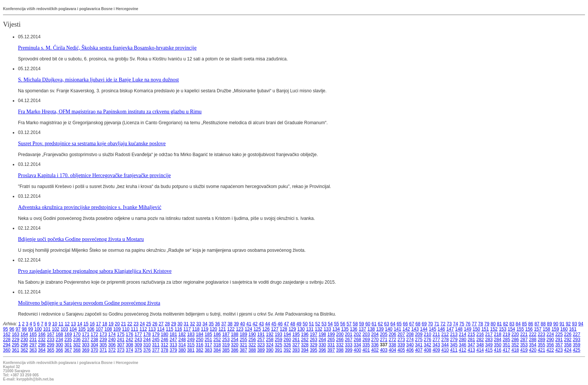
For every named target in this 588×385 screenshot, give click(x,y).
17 (98, 324)
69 (424, 324)
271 (384, 340)
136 (354, 329)
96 (12, 329)
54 (330, 324)
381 (191, 350)
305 (103, 345)
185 (208, 334)
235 (68, 340)
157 (538, 329)
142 (406, 329)
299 (51, 345)
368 (77, 350)
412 (463, 350)
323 (261, 345)
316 (199, 345)
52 (318, 324)
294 (7, 345)
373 (121, 350)
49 (299, 324)
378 (165, 350)
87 (537, 324)
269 (366, 340)
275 (419, 340)
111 (135, 329)
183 (191, 334)
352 (515, 345)
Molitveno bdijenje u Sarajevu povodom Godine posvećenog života (89, 303)
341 (419, 345)
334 (357, 345)
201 (349, 334)
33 (199, 324)
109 (117, 329)
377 (156, 350)
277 (436, 340)
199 (331, 334)
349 (489, 345)
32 (192, 324)
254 (235, 340)
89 (550, 324)
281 (471, 340)
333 (349, 345)
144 (424, 329)
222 (533, 334)
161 (573, 329)
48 (293, 324)
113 (152, 329)
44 (268, 324)
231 (33, 340)
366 (59, 350)
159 (555, 329)
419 (524, 350)
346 (463, 345)
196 (305, 334)
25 (149, 324)
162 (7, 334)
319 (226, 345)
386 (235, 350)
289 (541, 340)
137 (362, 329)
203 (366, 334)
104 (73, 329)
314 (182, 345)
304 (94, 345)
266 (340, 340)
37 (224, 324)
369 (85, 350)
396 (322, 350)
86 (530, 324)
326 (287, 345)
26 (155, 324)
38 (230, 324)
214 (463, 334)
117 (187, 329)
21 (124, 324)
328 (305, 345)
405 (401, 350)
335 (366, 345)
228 (7, 340)
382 (199, 350)
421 (541, 350)
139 (380, 329)
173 (103, 334)
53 (324, 324)
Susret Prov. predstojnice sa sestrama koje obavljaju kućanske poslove (92, 143)
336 (375, 345)
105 (82, 329)
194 (287, 334)
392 (287, 350)
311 (156, 345)
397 (331, 350)
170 (77, 334)
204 (375, 334)
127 (275, 329)
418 (515, 350)
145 (432, 329)
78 (481, 324)
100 (38, 329)
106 (91, 329)
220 (515, 334)
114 (161, 329)
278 (445, 340)
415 (489, 350)
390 (270, 350)
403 (384, 350)
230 (24, 340)
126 (266, 329)
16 (92, 324)
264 (322, 340)
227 (576, 334)
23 (136, 324)
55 (337, 324)
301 (68, 345)
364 (42, 350)
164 (24, 334)
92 (568, 324)
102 (55, 329)
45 (274, 324)
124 (249, 329)
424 (568, 350)
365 (51, 350)
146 (441, 329)
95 (5, 329)
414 (480, 350)
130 (301, 329)
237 (85, 340)
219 (506, 334)
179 (156, 334)
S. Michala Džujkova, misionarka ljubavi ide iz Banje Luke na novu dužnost (98, 80)
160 (564, 329)
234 (59, 340)
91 (562, 324)
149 (468, 329)
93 (574, 324)
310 (147, 345)
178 (147, 334)
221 (524, 334)
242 (129, 340)
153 (502, 329)
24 (142, 324)
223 (541, 334)
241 (121, 340)
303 (85, 345)
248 (182, 340)
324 (270, 345)
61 (374, 324)
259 (279, 340)
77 (474, 324)
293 (576, 340)
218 (498, 334)
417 (506, 350)
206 (393, 334)
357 (559, 345)
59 (361, 324)
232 (42, 340)
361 (15, 350)
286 (515, 340)
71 (437, 324)
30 (180, 324)
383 (208, 350)
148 (459, 329)
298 (42, 345)
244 (147, 340)
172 (94, 334)
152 (494, 329)
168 (59, 334)
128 (283, 329)
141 (397, 329)
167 (51, 334)
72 (443, 324)
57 (349, 324)
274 (410, 340)
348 (480, 345)
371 (103, 350)
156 (529, 329)
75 (462, 324)
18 (105, 324)
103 (64, 329)
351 (506, 345)
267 (349, 340)
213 (454, 334)
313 (173, 345)
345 (454, 345)
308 (129, 345)
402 (375, 350)
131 (310, 329)
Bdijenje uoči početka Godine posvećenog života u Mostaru (81, 239)
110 (126, 329)
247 (173, 340)
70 (430, 324)
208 (410, 334)
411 (454, 350)
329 (313, 345)
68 (418, 324)
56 (343, 324)
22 (130, 324)
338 (393, 345)
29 (173, 324)
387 (243, 350)
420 (533, 350)
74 (455, 324)
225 (559, 334)
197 (313, 334)
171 (85, 334)
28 (167, 324)
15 (86, 324)
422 (550, 350)
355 (541, 345)
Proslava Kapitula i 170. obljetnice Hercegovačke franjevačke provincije (94, 175)
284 (498, 340)
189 (243, 334)
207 (401, 334)
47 (286, 324)
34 (205, 324)
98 (24, 329)
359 (576, 345)
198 (322, 334)
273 (401, 340)
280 (463, 340)
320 (235, 345)
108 (108, 329)
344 (445, 345)
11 (61, 324)
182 (182, 334)
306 (112, 345)
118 (196, 329)
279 (454, 340)
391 (279, 350)
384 (217, 350)
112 (143, 329)
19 (111, 324)
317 (208, 345)
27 (161, 324)
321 (243, 345)
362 (24, 350)
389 (261, 350)
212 (445, 334)
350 (498, 345)
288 (533, 340)
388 (252, 350)
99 (31, 329)
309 (138, 345)
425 (576, 350)
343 (436, 345)
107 (99, 329)
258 (270, 340)
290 (550, 340)
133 (327, 329)
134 (336, 329)
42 (255, 324)
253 (226, 340)
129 (292, 329)
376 (147, 350)
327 (296, 345)
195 (296, 334)
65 (399, 324)
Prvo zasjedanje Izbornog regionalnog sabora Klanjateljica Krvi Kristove (95, 271)
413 (471, 350)
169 (68, 334)
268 (357, 340)
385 (226, 350)
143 (415, 329)
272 (393, 340)
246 (165, 340)
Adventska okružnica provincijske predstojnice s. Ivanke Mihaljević (90, 207)
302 (77, 345)
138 (371, 329)
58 (355, 324)
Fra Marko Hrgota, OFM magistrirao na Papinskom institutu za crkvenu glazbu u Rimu (110, 111)
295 (15, 345)
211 (436, 334)
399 (349, 350)
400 (357, 350)
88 (543, 324)
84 (518, 324)
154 (511, 329)
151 (485, 329)
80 (493, 324)
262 (305, 340)
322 (252, 345)
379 (173, 350)
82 (506, 324)
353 (524, 345)
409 (436, 350)
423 (559, 350)
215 (471, 334)
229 (15, 340)
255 (243, 340)
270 (375, 340)
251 (208, 340)
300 (59, 345)
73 (449, 324)
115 (169, 329)
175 (121, 334)
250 (199, 340)
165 (33, 334)
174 (112, 334)
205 (384, 334)
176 (129, 334)
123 (240, 329)
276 (427, 340)
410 (445, 350)
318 (217, 345)
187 (226, 334)
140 (389, 329)
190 (252, 334)
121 (222, 329)
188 (235, 334)
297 (33, 345)
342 (427, 345)
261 (296, 340)
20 (117, 324)
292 (568, 340)
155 (520, 329)
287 (524, 340)
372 (112, 350)
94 (581, 324)
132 (319, 329)
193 (279, 334)
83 (512, 324)
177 (138, 334)
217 (489, 334)
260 (287, 340)
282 (480, 340)
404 (393, 350)
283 (489, 340)
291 (559, 340)
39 (236, 324)
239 (103, 340)
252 (217, 340)
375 (138, 350)
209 (419, 334)
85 (524, 324)
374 (129, 350)
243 (138, 340)
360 (7, 350)
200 (340, 334)
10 (55, 324)
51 (311, 324)
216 (480, 334)
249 (191, 340)
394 (305, 350)
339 (401, 345)
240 (112, 340)
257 (261, 340)
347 (471, 345)
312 (165, 345)
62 (380, 324)
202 (357, 334)
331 (331, 345)
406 (410, 350)
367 (68, 350)
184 (199, 334)
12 (67, 324)
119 (205, 329)
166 (42, 334)
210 (427, 334)
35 (211, 324)
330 (322, 345)
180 (165, 334)
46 (280, 324)
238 (94, 340)
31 (186, 324)
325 (279, 345)
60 (368, 324)
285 (506, 340)
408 (427, 350)
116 (178, 329)
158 (546, 329)
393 (296, 350)
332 (340, 345)
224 (550, 334)
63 (386, 324)
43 (261, 324)
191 (261, 334)
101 (47, 329)
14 (80, 324)
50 (305, 324)
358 (568, 345)
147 (450, 329)
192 (270, 334)
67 (412, 324)
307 (121, 345)
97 (18, 329)
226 (568, 334)
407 (419, 350)
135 (345, 329)
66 (405, 324)
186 (217, 334)
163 (15, 334)
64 (393, 324)
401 (366, 350)
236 (77, 340)
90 (556, 324)
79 (487, 324)
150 (476, 329)
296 (24, 345)
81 (499, 324)
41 (249, 324)
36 (217, 324)
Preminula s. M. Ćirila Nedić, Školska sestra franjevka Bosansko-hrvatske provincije (107, 48)
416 (498, 350)
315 (191, 345)
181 (173, 334)
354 (533, 345)
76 (468, 324)
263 (313, 340)
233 (51, 340)
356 (550, 345)
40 (242, 324)
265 (331, 340)
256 (252, 340)
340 (410, 345)
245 (156, 340)
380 (182, 350)
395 (313, 350)
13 (73, 324)
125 (257, 329)
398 (340, 350)
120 (213, 329)
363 (33, 350)
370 (94, 350)
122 (231, 329)
